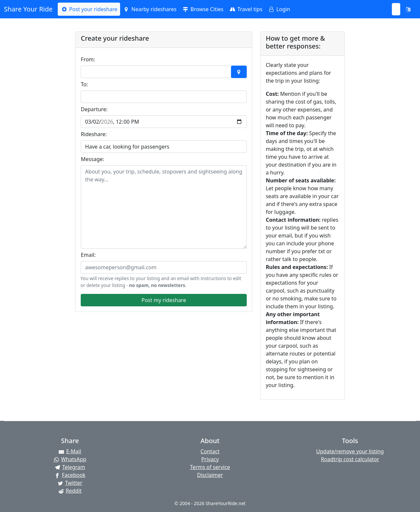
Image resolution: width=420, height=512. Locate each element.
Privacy (210, 459)
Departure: (94, 109)
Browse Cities (203, 9)
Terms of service (210, 467)
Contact (210, 451)
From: (88, 59)
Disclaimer (210, 475)
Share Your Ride (28, 9)
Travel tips (246, 9)
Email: (88, 255)
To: (84, 84)
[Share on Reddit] (70, 491)
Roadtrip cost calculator (350, 459)
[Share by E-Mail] (70, 451)
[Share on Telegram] (70, 467)
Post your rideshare (89, 9)
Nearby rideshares (150, 9)
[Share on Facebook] (70, 475)
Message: (92, 159)
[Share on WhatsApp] (70, 459)
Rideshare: (94, 134)
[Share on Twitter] (70, 483)
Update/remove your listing (350, 451)
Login (279, 9)
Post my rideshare (164, 300)
